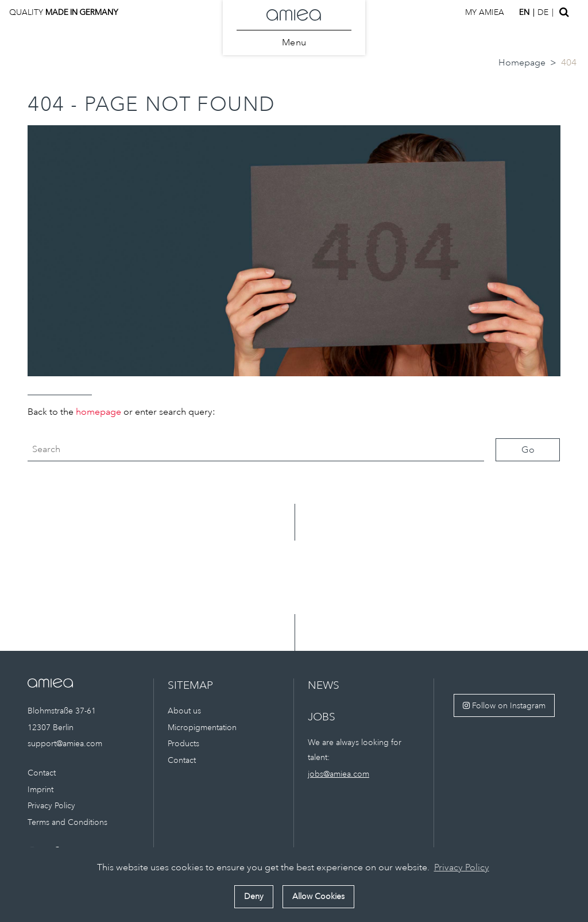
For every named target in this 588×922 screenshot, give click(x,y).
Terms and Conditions (67, 822)
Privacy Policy (51, 805)
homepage (98, 412)
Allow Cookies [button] (318, 896)
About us (184, 711)
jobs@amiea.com (339, 774)
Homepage (522, 63)
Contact (42, 773)
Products (183, 743)
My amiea (485, 12)
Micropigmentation (202, 727)
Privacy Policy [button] (462, 867)
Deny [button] (254, 896)
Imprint (40, 789)
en (524, 12)
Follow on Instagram (504, 705)
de (543, 12)
